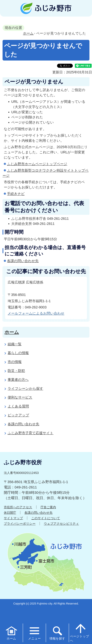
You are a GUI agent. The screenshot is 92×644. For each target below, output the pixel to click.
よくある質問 (18, 406)
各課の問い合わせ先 (23, 261)
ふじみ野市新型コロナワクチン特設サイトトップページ (46, 173)
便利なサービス (20, 397)
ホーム (28, 33)
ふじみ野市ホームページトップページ (37, 164)
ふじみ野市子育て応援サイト (31, 433)
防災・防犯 (16, 371)
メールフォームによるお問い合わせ (36, 313)
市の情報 (15, 362)
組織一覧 (15, 344)
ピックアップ (18, 415)
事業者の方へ (18, 380)
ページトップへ (80, 633)
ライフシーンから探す (25, 389)
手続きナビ (16, 194)
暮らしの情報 (18, 353)
